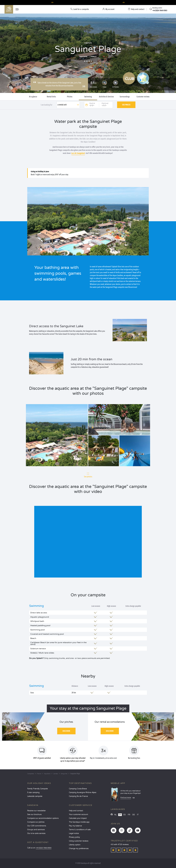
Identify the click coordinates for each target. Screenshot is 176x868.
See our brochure (34, 814)
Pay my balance (75, 826)
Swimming (88, 97)
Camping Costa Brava (78, 789)
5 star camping (33, 792)
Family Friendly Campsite (38, 789)
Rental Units (51, 97)
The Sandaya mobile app (79, 822)
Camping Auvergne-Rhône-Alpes (83, 792)
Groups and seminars (36, 830)
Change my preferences (79, 849)
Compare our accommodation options (43, 818)
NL (115, 815)
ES (125, 815)
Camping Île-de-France (78, 796)
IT (138, 815)
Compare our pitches (36, 822)
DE (134, 815)
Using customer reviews (79, 841)
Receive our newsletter (36, 811)
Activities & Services (106, 97)
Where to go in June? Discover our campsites (88, 3)
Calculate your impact (78, 818)
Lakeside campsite (35, 796)
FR (129, 815)
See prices (126, 105)
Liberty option (75, 845)
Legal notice (74, 833)
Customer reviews (143, 97)
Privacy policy (74, 837)
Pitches (70, 97)
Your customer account (78, 814)
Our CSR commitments (37, 826)
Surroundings (125, 97)
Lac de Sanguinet (78, 153)
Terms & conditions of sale (80, 830)
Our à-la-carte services (36, 833)
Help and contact (76, 811)
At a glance (33, 97)
